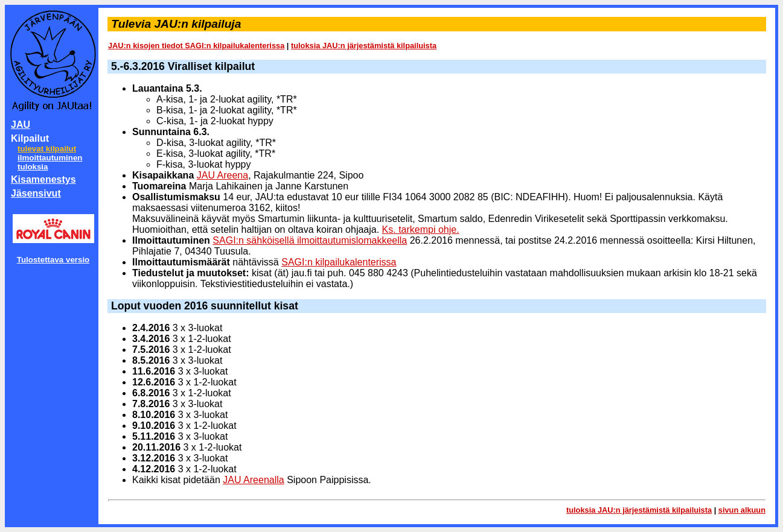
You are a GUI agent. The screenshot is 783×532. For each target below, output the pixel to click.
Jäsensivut (36, 193)
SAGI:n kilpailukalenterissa (339, 262)
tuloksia (33, 167)
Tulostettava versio (53, 260)
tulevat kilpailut (47, 149)
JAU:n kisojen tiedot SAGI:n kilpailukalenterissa (196, 46)
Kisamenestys (43, 179)
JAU (21, 125)
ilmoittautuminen (50, 158)
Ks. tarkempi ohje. (421, 230)
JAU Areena (222, 175)
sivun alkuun (742, 510)
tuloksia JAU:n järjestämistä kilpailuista (364, 46)
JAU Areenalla (253, 480)
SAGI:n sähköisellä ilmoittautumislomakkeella (310, 240)
